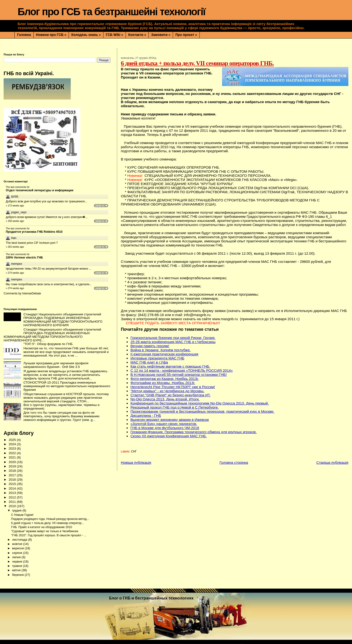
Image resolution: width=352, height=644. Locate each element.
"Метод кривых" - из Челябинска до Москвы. (167, 391)
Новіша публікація (136, 462)
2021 (13, 457)
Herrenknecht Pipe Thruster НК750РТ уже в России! (173, 387)
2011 (13, 502)
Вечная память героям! (150, 346)
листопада (20, 540)
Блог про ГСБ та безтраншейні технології (111, 12)
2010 (13, 506)
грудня (17, 510)
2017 (13, 475)
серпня (17, 553)
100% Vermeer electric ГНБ (24, 258)
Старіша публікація (332, 462)
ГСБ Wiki (115, 35)
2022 (13, 453)
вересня (18, 548)
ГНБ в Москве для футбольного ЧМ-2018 (165, 428)
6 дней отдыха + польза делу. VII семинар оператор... (48, 523)
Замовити (161, 35)
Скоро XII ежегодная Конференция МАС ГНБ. (169, 436)
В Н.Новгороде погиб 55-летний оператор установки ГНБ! (179, 375)
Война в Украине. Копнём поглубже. (160, 350)
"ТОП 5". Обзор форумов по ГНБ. (48, 344)
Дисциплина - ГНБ (146, 415)
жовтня (18, 544)
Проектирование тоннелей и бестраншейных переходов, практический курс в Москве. (202, 411)
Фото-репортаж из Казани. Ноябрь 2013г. (165, 379)
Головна (24, 35)
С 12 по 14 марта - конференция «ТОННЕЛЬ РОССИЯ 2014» (182, 370)
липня (17, 557)
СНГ (134, 451)
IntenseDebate (32, 293)
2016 (13, 480)
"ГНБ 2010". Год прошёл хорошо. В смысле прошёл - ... (49, 535)
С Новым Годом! (22, 515)
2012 (13, 497)
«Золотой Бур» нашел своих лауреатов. (164, 424)
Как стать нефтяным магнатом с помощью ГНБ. (170, 366)
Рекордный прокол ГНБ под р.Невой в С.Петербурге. (175, 407)
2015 (13, 484)
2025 (13, 440)
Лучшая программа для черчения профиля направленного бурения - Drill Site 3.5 (56, 365)
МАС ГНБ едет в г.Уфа (149, 362)
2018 (13, 471)
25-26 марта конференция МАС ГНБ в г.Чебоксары (173, 342)
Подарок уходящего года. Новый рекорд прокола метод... (50, 519)
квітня (17, 570)
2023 (13, 448)
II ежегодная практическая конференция (164, 354)
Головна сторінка (234, 462)
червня (17, 561)
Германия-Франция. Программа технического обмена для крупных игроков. (194, 432)
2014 (13, 488)
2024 (13, 444)
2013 (13, 493)
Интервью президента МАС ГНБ (157, 358)
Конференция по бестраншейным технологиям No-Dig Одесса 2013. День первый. (200, 403)
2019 (13, 466)
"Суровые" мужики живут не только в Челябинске (45, 531)
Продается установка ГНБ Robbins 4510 (34, 232)
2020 (13, 462)
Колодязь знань (86, 35)
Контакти (137, 35)
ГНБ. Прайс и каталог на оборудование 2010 (42, 527)
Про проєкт (186, 35)
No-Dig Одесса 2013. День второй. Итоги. (165, 399)
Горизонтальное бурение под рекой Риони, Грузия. (173, 338)
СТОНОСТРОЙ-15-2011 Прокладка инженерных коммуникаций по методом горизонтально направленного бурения (67, 386)
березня (18, 575)
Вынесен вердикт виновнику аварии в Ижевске (170, 420)
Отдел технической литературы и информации (40, 190)
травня (17, 566)
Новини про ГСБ (51, 35)
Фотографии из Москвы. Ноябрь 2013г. (163, 383)
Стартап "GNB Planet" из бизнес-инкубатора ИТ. (170, 395)
